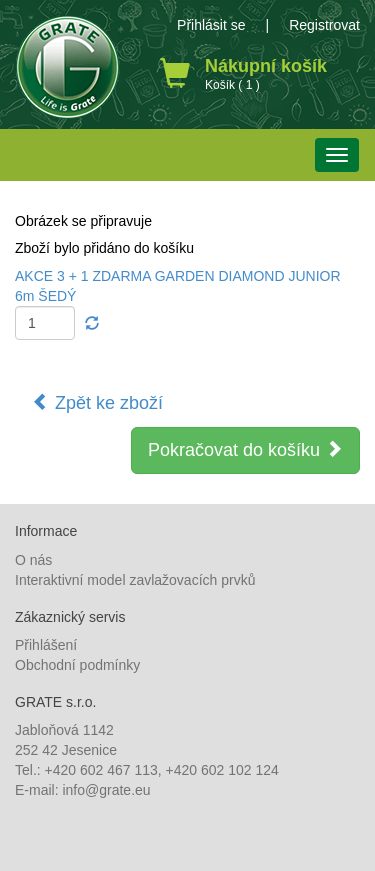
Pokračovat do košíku (245, 449)
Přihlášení (46, 645)
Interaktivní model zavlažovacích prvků (135, 580)
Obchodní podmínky (77, 665)
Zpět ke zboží (97, 402)
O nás (33, 560)
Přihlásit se (211, 25)
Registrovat (324, 25)
